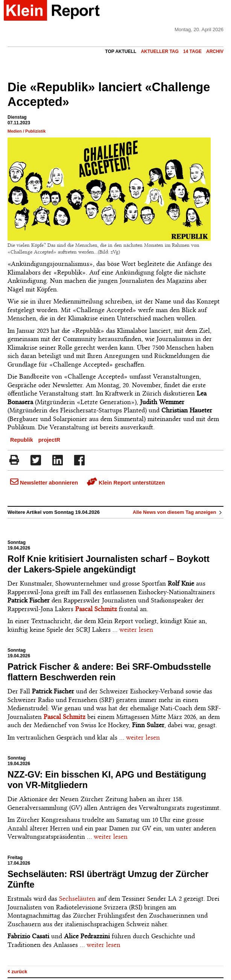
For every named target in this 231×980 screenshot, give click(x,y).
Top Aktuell (121, 51)
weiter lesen (136, 630)
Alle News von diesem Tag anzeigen (178, 512)
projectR (49, 440)
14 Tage (192, 51)
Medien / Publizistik (27, 131)
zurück (17, 972)
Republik (22, 440)
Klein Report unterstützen (126, 483)
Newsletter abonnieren (44, 483)
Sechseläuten (77, 898)
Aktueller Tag (160, 51)
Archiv (215, 51)
